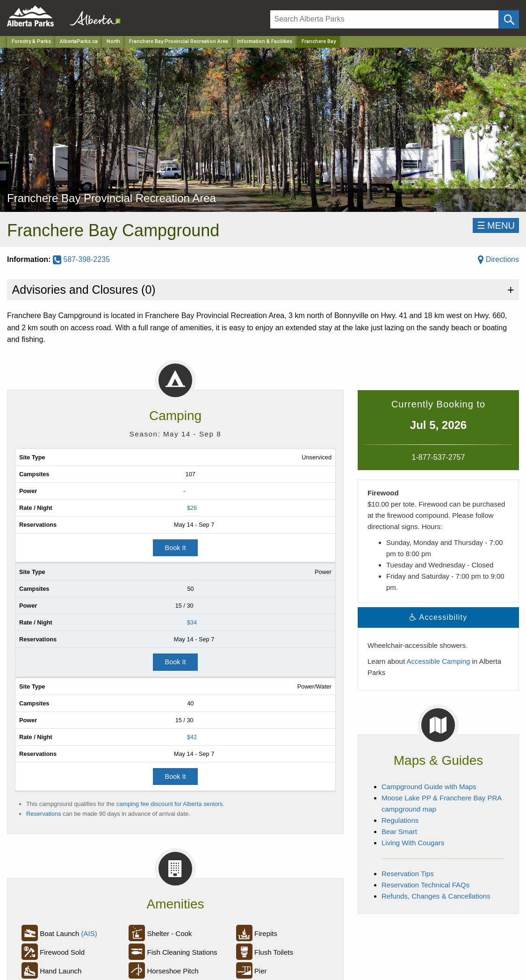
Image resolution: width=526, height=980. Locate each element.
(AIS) (89, 933)
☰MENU (496, 225)
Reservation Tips (408, 874)
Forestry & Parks (31, 41)
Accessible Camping (438, 661)
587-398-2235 (81, 259)
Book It (176, 548)
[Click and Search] (509, 19)
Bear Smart (399, 831)
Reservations (44, 814)
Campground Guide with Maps (429, 787)
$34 (192, 622)
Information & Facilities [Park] (265, 41)
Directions (498, 259)
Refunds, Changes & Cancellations (436, 896)
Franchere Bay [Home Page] (319, 41)
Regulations (400, 820)
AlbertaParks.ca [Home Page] (79, 41)
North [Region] (113, 41)
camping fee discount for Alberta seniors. (170, 804)
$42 (192, 737)
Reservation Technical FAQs (425, 885)
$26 (192, 508)
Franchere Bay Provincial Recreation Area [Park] (179, 41)
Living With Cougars (413, 843)
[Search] (384, 19)
